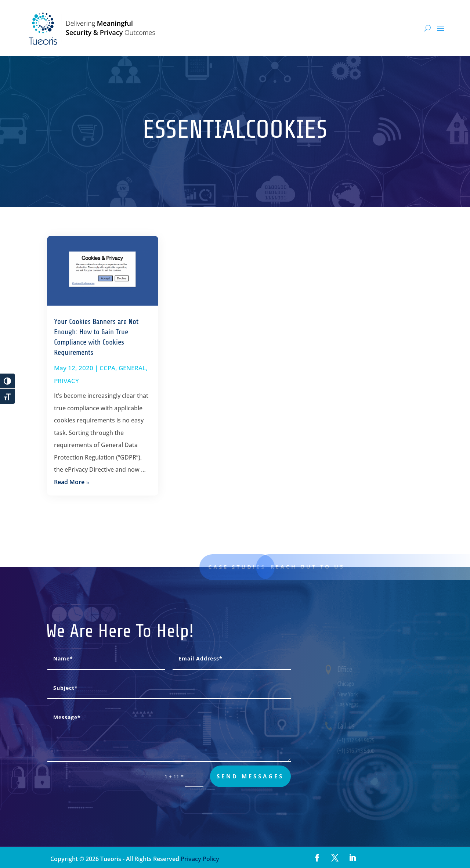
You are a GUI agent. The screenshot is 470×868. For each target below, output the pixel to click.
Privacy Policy (199, 859)
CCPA (107, 368)
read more (69, 482)
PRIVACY (66, 381)
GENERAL (132, 368)
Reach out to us (314, 567)
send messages (250, 776)
